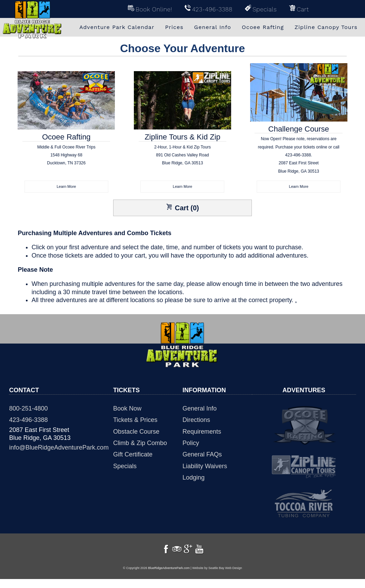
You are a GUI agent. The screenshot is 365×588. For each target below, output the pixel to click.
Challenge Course (298, 153)
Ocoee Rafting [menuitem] (263, 27)
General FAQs (202, 455)
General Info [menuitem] (213, 27)
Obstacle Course (136, 432)
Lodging (194, 478)
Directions (196, 421)
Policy (191, 444)
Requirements (202, 432)
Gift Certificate (133, 455)
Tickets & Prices (135, 421)
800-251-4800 (28, 409)
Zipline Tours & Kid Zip (182, 157)
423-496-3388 (28, 421)
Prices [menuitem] (174, 27)
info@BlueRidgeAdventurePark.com (59, 448)
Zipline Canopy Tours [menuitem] (326, 27)
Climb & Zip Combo (140, 444)
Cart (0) (182, 208)
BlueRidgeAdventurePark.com (169, 577)
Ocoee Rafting (66, 157)
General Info (200, 409)
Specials (125, 467)
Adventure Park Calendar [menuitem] (117, 27)
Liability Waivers (205, 467)
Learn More (66, 187)
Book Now (127, 409)
